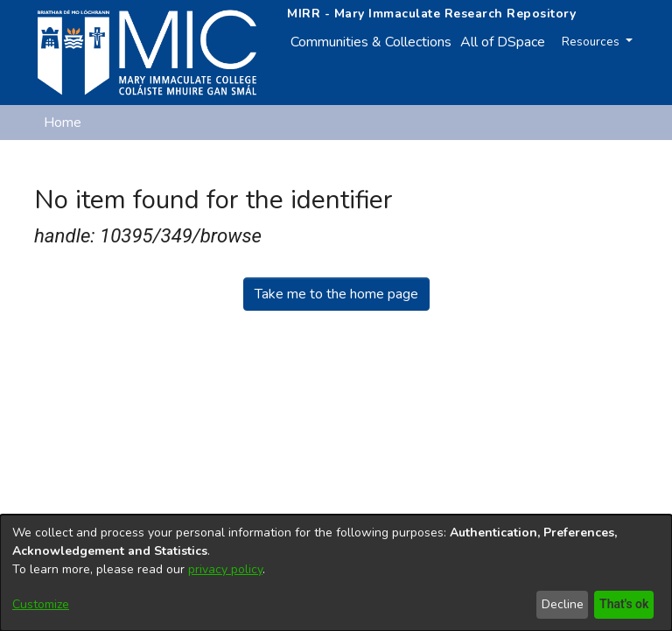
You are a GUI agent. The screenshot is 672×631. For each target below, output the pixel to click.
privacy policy (225, 569)
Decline (559, 604)
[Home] (147, 53)
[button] (546, 165)
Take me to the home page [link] (336, 294)
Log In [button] (609, 165)
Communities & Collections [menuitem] (371, 42)
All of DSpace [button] (503, 42)
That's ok (622, 604)
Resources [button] (595, 42)
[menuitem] (508, 42)
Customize (41, 604)
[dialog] (336, 573)
